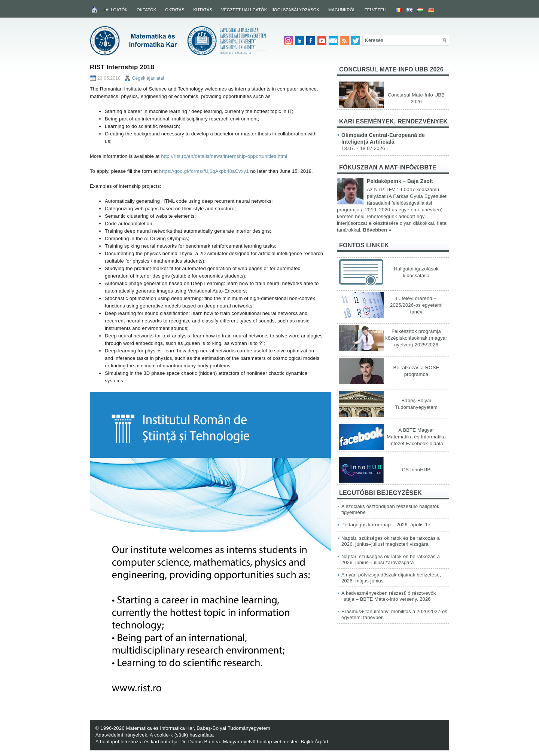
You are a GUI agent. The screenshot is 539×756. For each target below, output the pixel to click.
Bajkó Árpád (314, 742)
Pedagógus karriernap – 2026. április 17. (387, 525)
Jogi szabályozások (296, 10)
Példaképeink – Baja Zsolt (400, 181)
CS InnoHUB (416, 470)
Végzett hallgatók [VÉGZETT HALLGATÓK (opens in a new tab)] (244, 10)
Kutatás (203, 10)
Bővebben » (377, 230)
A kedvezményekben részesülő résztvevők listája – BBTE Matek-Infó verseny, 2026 (389, 596)
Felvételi (376, 10)
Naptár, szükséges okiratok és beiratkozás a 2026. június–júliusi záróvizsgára (391, 559)
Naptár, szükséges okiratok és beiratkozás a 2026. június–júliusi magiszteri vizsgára (391, 541)
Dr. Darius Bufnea (200, 742)
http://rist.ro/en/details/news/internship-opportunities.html (224, 156)
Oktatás (175, 10)
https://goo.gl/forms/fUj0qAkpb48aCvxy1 (204, 171)
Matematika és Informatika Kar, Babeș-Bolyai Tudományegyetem (198, 728)
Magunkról (342, 10)
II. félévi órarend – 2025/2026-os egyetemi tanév (416, 305)
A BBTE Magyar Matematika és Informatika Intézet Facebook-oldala (416, 437)
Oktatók (146, 10)
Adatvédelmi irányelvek (121, 735)
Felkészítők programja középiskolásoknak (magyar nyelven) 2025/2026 (416, 338)
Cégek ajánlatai (148, 78)
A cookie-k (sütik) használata (182, 735)
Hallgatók (115, 10)
